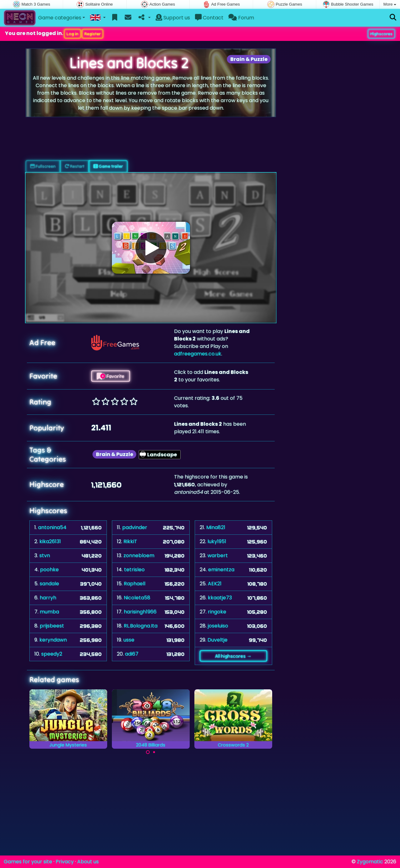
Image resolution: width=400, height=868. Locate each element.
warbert (218, 556)
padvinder (135, 527)
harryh (48, 598)
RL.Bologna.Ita (141, 626)
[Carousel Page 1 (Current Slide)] (148, 752)
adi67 (132, 654)
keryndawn (53, 640)
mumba (49, 612)
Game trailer (108, 166)
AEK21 (215, 584)
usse (129, 640)
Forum (241, 18)
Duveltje (217, 640)
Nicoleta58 (137, 598)
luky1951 (217, 541)
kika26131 (50, 541)
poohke (49, 570)
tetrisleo (134, 570)
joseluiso (218, 626)
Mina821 (216, 527)
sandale (49, 584)
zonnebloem (139, 556)
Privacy (65, 862)
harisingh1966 (140, 612)
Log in (72, 34)
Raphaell (135, 584)
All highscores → (233, 656)
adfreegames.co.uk (198, 354)
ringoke (217, 612)
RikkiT (130, 541)
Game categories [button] (60, 18)
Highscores (381, 34)
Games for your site (28, 862)
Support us (173, 18)
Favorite (111, 376)
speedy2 (52, 654)
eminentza (221, 570)
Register (92, 34)
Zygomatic (370, 862)
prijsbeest (52, 626)
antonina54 (52, 527)
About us (88, 862)
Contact (209, 18)
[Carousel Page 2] (154, 752)
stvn (45, 556)
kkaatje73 (220, 598)
